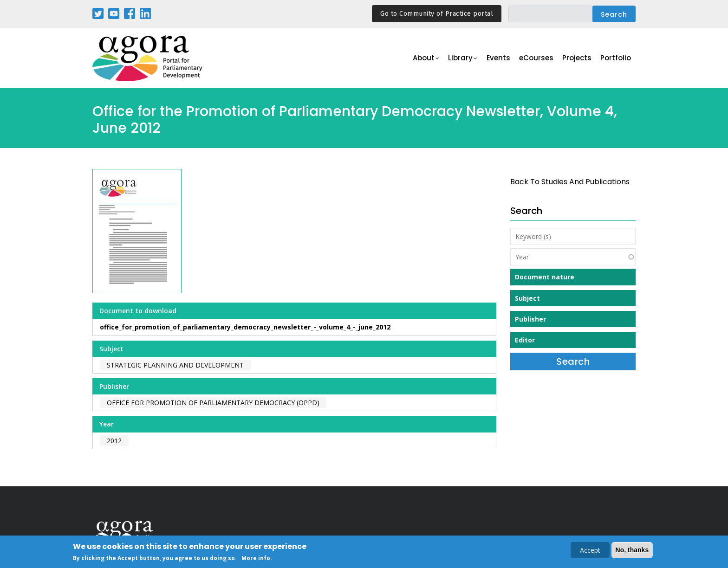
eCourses (538, 59)
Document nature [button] (545, 277)
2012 (114, 441)
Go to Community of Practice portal (437, 14)
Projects (578, 59)
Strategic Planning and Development (175, 365)
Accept (590, 550)
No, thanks (632, 550)
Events (501, 59)
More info (256, 558)
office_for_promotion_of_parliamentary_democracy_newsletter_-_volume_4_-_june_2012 (245, 327)
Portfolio (616, 59)
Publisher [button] (530, 319)
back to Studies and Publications (570, 182)
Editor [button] (525, 340)
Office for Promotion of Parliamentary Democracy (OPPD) (213, 403)
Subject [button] (527, 298)
